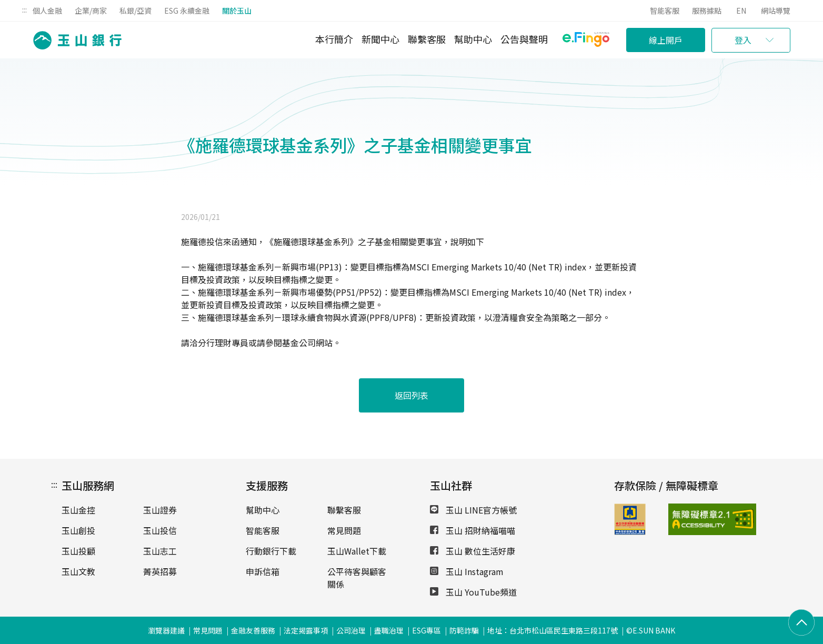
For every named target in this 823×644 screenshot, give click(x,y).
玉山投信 (160, 530)
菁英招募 (160, 571)
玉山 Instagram (467, 571)
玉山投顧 (78, 551)
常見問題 (344, 530)
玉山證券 (160, 510)
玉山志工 (160, 551)
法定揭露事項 (306, 630)
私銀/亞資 (136, 11)
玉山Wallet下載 (357, 551)
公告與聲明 (524, 39)
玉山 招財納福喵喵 (473, 530)
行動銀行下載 (271, 551)
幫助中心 (473, 39)
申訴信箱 (263, 571)
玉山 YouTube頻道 (473, 592)
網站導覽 (776, 11)
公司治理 (351, 630)
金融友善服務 (253, 630)
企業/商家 (91, 11)
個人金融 (47, 11)
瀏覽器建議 (166, 630)
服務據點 (707, 11)
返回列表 (411, 395)
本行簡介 (334, 39)
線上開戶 (666, 40)
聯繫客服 (427, 39)
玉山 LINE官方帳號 (473, 510)
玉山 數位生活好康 (473, 551)
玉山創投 (78, 530)
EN (741, 11)
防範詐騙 (464, 630)
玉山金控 (78, 510)
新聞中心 (380, 39)
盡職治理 (389, 630)
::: (24, 9)
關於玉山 (237, 11)
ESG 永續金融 (187, 11)
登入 (743, 40)
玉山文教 (78, 571)
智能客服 (665, 11)
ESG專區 (426, 630)
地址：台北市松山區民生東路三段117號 (553, 630)
